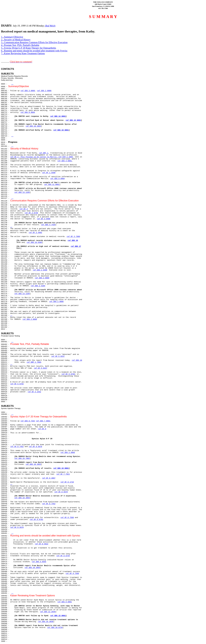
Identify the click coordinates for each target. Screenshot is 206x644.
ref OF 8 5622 (41, 544)
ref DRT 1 (44, 153)
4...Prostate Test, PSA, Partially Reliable (20, 45)
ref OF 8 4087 (49, 478)
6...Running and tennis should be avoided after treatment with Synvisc (34, 51)
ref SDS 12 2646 (48, 612)
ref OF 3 (24, 209)
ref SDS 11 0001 (52, 185)
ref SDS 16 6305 (34, 242)
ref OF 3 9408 (44, 219)
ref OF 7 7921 (63, 474)
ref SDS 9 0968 (57, 179)
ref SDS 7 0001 (43, 421)
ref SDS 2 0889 (42, 278)
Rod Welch (50, 26)
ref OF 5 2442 (34, 392)
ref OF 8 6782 (36, 520)
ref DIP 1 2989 (66, 157)
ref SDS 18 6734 (55, 628)
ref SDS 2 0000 (44, 91)
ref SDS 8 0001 (65, 602)
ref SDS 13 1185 (22, 192)
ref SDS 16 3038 (46, 622)
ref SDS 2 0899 (30, 319)
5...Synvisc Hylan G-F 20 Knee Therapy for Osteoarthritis (29, 48)
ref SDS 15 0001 (73, 120)
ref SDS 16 (73, 240)
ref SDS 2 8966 (68, 453)
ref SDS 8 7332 (28, 421)
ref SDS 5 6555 (39, 562)
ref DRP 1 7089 (34, 362)
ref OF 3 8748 (31, 213)
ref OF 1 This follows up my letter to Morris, (34, 157)
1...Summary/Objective (12, 37)
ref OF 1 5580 (49, 173)
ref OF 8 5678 (35, 447)
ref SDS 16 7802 (22, 458)
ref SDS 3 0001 (65, 161)
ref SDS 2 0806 (56, 302)
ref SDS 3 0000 (28, 91)
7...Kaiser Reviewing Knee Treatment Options (23, 53)
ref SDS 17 (76, 246)
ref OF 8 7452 (17, 447)
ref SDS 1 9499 (40, 270)
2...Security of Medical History (16, 40)
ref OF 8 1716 (67, 482)
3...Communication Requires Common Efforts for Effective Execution (34, 42)
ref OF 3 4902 (35, 233)
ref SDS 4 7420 (48, 225)
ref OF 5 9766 (68, 374)
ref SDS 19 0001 (61, 130)
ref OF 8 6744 (63, 556)
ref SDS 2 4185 (38, 286)
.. (12, 84)
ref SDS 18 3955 (33, 126)
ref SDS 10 (77, 360)
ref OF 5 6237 (58, 356)
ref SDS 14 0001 (58, 116)
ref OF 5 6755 (17, 384)
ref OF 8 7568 (67, 518)
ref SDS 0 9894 (28, 112)
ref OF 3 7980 (73, 237)
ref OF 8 (42, 429)
